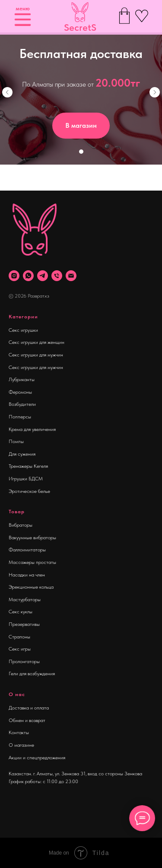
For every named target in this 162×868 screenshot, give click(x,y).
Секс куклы (21, 612)
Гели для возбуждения (32, 674)
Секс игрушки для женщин (37, 342)
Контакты (19, 732)
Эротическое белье (29, 491)
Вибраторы (21, 525)
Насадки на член (27, 575)
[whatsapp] (28, 276)
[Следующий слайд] (155, 92)
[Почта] (71, 276)
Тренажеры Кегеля (28, 466)
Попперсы (20, 417)
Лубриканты (22, 379)
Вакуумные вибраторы (32, 538)
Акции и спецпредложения (37, 758)
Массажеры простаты (32, 562)
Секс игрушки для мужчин (36, 355)
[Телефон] (57, 276)
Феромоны (20, 392)
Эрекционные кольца (31, 587)
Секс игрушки (23, 330)
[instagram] (14, 276)
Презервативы (24, 624)
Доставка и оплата (29, 708)
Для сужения (22, 454)
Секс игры (20, 649)
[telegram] (43, 276)
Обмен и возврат (27, 720)
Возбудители (22, 404)
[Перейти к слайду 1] (81, 152)
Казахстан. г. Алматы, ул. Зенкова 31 (47, 774)
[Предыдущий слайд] (7, 92)
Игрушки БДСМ (26, 479)
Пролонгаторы (24, 661)
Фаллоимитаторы (27, 550)
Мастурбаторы (25, 599)
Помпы (16, 441)
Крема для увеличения (32, 429)
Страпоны (19, 637)
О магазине (21, 745)
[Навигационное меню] (15, 178)
